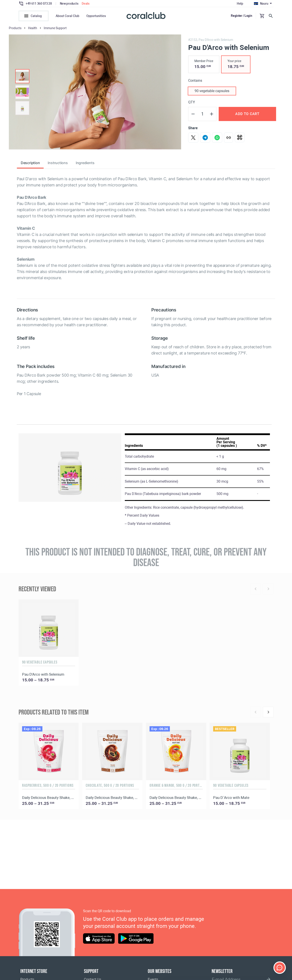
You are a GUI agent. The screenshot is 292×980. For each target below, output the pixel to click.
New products (69, 4)
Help (240, 4)
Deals (86, 4)
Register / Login (242, 16)
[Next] (268, 714)
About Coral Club (67, 16)
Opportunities (96, 16)
